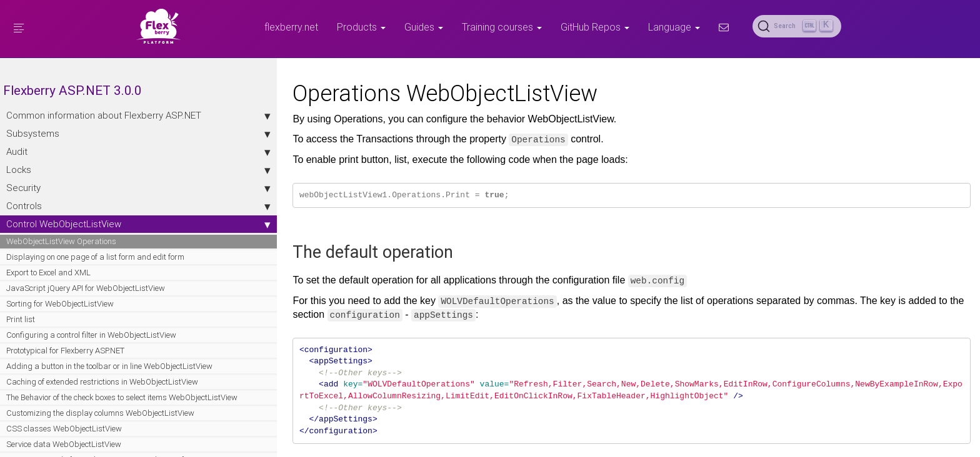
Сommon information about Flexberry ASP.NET (81, 121)
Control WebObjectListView (81, 237)
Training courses (502, 27)
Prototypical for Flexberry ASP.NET (65, 397)
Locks (81, 182)
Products (361, 27)
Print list (21, 354)
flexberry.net (291, 27)
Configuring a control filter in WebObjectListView (56, 376)
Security (81, 200)
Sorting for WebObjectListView (60, 339)
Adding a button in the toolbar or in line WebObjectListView (74, 418)
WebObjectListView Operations (61, 254)
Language (674, 27)
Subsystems (81, 146)
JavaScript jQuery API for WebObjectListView (50, 317)
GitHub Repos (595, 27)
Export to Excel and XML (48, 296)
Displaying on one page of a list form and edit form (79, 275)
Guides (424, 27)
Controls (81, 219)
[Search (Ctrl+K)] (797, 26)
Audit (81, 164)
